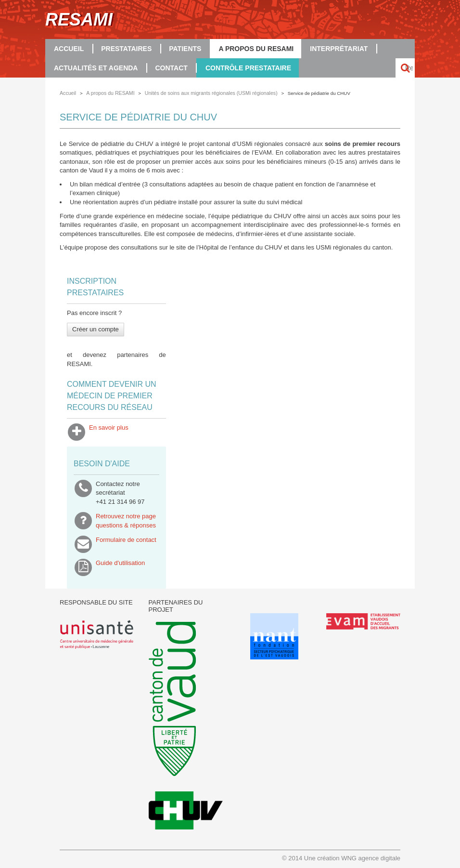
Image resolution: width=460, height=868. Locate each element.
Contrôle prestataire (248, 68)
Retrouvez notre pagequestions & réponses (126, 521)
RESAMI (79, 20)
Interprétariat (339, 49)
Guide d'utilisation (120, 567)
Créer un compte (96, 329)
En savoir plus (109, 432)
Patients (185, 49)
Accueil (69, 49)
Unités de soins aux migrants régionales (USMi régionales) (211, 93)
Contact (171, 68)
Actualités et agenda (96, 68)
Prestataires (126, 49)
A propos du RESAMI (256, 49)
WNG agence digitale (371, 858)
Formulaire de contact (126, 544)
